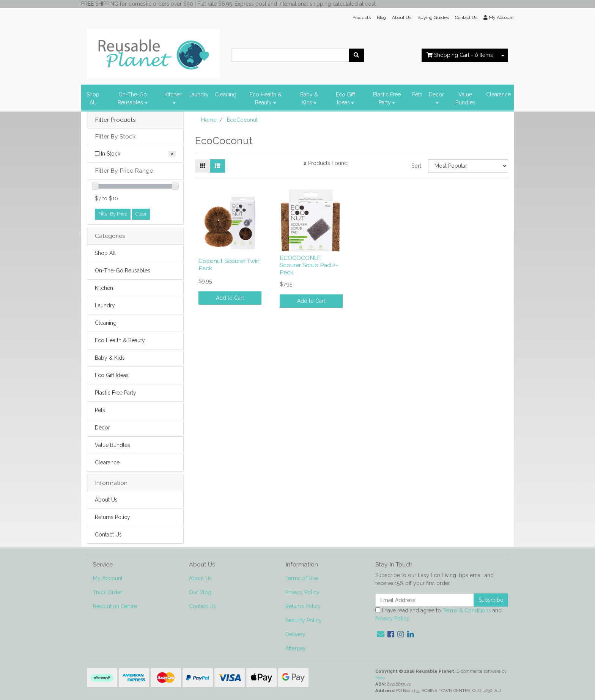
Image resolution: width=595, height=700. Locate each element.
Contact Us (466, 17)
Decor (436, 94)
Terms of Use (302, 578)
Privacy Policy (302, 592)
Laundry (199, 94)
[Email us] (381, 634)
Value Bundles (465, 98)
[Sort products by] (468, 166)
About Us (402, 17)
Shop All (93, 98)
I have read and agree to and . (438, 614)
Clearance (498, 94)
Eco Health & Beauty (266, 98)
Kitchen (173, 94)
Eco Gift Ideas (346, 98)
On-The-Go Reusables (132, 98)
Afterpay (296, 648)
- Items (460, 55)
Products (362, 17)
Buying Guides (433, 17)
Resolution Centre (115, 606)
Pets (417, 94)
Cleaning (226, 94)
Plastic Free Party (387, 98)
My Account (108, 578)
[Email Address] (425, 600)
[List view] (217, 166)
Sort (416, 166)
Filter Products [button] (115, 120)
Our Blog (200, 592)
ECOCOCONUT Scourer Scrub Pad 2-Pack (309, 265)
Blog (381, 17)
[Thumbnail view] (203, 166)
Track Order (108, 592)
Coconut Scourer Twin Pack (229, 264)
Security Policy (304, 620)
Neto (380, 678)
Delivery (295, 634)
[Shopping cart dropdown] (503, 55)
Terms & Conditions (467, 610)
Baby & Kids (309, 98)
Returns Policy (113, 517)
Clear (141, 214)
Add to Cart (230, 298)
